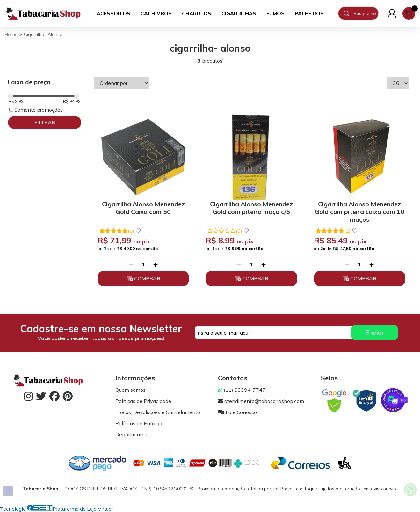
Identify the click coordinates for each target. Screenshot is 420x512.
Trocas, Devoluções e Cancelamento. (158, 412)
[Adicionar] (156, 264)
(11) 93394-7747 (242, 390)
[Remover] (131, 264)
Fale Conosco (237, 412)
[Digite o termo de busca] (366, 13)
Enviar (375, 333)
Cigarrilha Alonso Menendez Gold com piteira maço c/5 (251, 208)
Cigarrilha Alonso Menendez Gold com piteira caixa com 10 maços (360, 211)
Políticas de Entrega (139, 423)
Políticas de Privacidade (143, 401)
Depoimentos (131, 434)
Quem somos (130, 390)
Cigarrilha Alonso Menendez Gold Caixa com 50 (143, 208)
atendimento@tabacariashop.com (261, 401)
